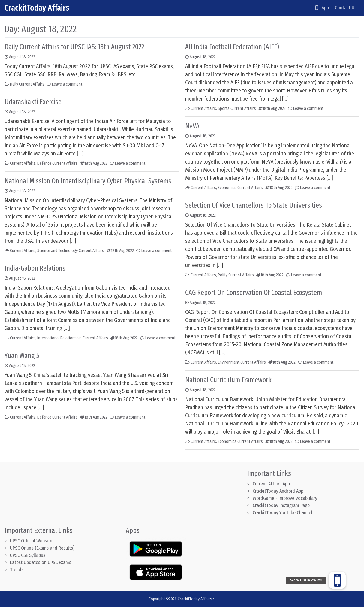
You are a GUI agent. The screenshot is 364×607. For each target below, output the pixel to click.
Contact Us (346, 8)
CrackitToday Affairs (37, 8)
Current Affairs (23, 163)
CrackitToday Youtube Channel (283, 513)
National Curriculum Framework (228, 380)
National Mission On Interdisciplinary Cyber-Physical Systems (88, 181)
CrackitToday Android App (278, 491)
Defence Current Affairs (57, 163)
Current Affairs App (271, 484)
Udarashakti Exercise (33, 102)
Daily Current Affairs (27, 84)
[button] (337, 580)
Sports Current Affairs (237, 108)
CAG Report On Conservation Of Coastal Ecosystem (254, 293)
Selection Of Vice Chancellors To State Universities (254, 205)
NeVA (192, 126)
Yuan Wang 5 (22, 356)
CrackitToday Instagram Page (281, 505)
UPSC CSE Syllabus (28, 555)
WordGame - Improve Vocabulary (285, 498)
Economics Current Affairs (240, 188)
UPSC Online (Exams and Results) (42, 548)
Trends (17, 570)
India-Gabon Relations (35, 268)
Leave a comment (67, 84)
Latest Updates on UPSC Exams (41, 562)
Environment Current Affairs (242, 362)
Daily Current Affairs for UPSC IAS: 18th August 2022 (74, 47)
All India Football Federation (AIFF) (232, 47)
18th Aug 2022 (96, 163)
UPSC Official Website (31, 541)
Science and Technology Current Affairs (71, 251)
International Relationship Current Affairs (73, 338)
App (322, 8)
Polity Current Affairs (236, 275)
